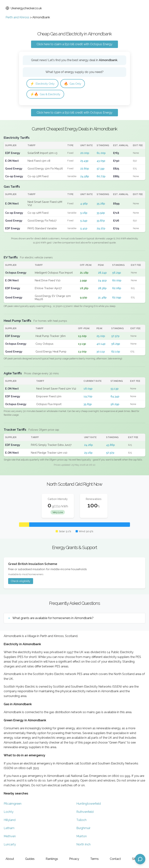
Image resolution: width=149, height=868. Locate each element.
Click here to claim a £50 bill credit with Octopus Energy (74, 44)
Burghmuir (83, 829)
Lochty (9, 812)
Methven (10, 837)
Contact (115, 859)
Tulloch (81, 820)
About (10, 859)
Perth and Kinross (17, 17)
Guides (30, 859)
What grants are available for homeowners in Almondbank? (53, 619)
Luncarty (10, 845)
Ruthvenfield (85, 812)
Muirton (82, 837)
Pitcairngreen (13, 804)
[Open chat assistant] (140, 859)
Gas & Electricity (46, 95)
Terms (94, 859)
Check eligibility (21, 582)
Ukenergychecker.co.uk (24, 8)
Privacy (74, 859)
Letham (9, 829)
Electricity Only (43, 84)
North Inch (83, 845)
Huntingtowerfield (89, 804)
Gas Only (75, 84)
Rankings (52, 859)
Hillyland (10, 820)
